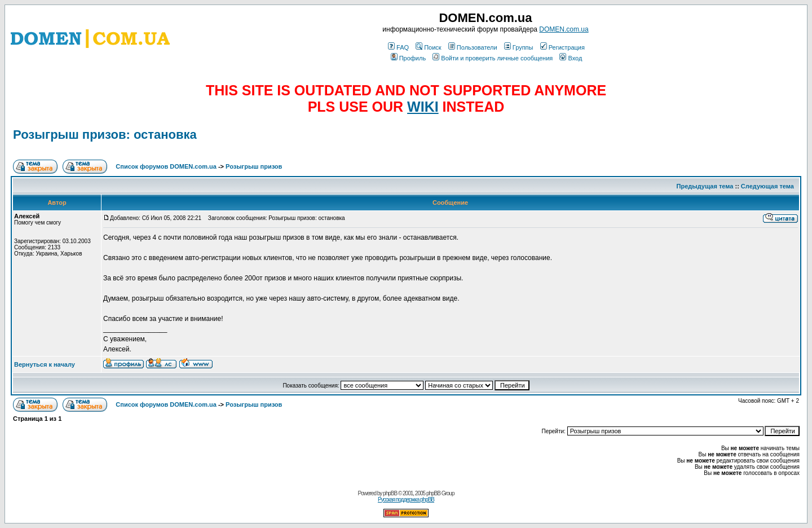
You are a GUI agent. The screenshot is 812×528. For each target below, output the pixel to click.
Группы (519, 47)
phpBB (390, 493)
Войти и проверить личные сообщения (493, 58)
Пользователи (473, 47)
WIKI (423, 107)
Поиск (428, 47)
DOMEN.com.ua (564, 29)
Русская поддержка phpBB (406, 500)
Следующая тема (767, 186)
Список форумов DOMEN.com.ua (166, 166)
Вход (571, 58)
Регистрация (562, 47)
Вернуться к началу (45, 364)
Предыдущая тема (705, 186)
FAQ (398, 47)
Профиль (409, 58)
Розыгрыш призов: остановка (105, 135)
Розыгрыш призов (254, 166)
